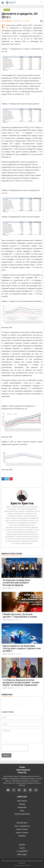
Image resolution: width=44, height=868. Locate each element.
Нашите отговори (22, 833)
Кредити (7, 595)
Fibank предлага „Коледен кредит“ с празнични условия (20, 615)
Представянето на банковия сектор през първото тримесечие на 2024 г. (22, 648)
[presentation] (15, 748)
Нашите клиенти (22, 829)
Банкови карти (22, 823)
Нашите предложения (22, 814)
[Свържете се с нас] (8, 790)
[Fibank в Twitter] (19, 790)
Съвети (22, 848)
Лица (22, 811)
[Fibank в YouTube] (25, 790)
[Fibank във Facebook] (14, 790)
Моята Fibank (22, 801)
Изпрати (6, 755)
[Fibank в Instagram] (30, 790)
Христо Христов (22, 503)
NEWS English (22, 855)
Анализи (7, 10)
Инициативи (8, 561)
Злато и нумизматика (22, 826)
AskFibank (22, 836)
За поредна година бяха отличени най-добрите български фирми (16, 583)
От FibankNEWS (22, 851)
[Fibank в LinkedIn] (36, 790)
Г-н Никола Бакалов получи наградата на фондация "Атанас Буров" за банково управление (21, 682)
